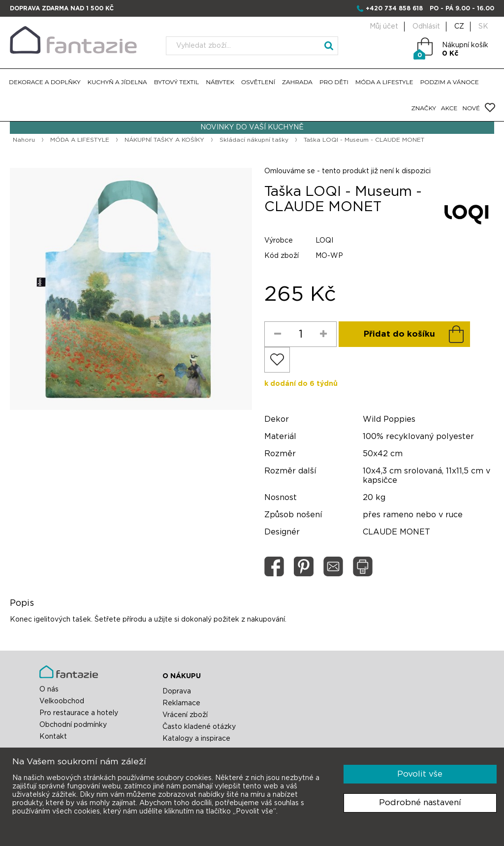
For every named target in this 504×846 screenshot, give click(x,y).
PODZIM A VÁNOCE (450, 82)
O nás (49, 689)
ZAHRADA (297, 82)
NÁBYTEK (220, 82)
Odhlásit (426, 27)
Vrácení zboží (185, 715)
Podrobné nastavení (420, 802)
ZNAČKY (424, 108)
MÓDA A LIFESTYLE (384, 82)
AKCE (449, 108)
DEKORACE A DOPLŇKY (45, 82)
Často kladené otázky (199, 727)
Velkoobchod (62, 701)
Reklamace (181, 703)
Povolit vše (420, 774)
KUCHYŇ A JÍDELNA (117, 82)
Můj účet (384, 27)
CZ (459, 27)
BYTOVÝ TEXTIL (177, 82)
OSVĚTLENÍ (258, 82)
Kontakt (53, 737)
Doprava (177, 691)
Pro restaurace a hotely (79, 713)
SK (483, 27)
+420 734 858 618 (394, 8)
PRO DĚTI (334, 82)
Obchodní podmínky (73, 725)
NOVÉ (471, 108)
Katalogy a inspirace (196, 739)
